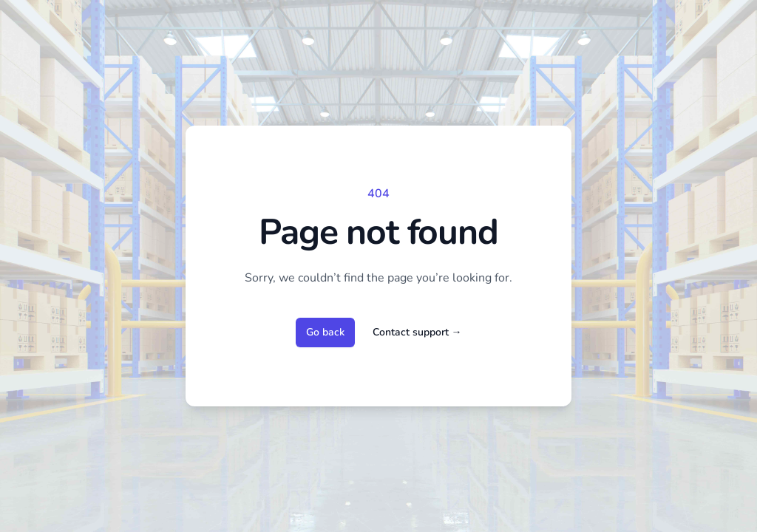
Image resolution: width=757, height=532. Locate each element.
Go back (325, 332)
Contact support (417, 332)
